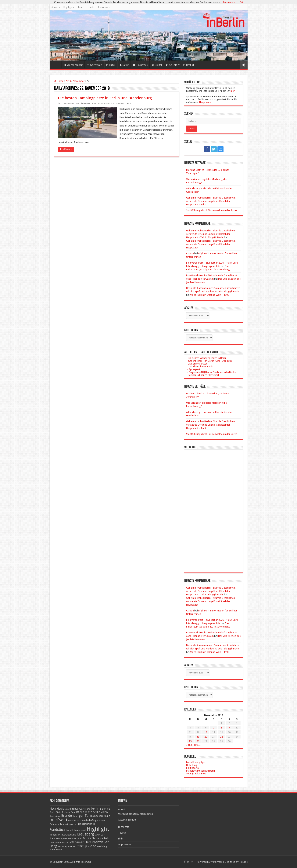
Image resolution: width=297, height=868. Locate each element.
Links (92, 7)
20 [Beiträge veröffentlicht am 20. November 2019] (206, 737)
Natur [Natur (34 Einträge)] (95, 838)
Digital (157, 65)
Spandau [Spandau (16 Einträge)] (72, 847)
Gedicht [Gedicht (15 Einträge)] (69, 830)
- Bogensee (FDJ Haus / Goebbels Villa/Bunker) (212, 372)
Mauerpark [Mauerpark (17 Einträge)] (62, 839)
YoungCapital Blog (196, 774)
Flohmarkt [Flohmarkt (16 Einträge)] (55, 824)
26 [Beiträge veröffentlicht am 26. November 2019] (198, 741)
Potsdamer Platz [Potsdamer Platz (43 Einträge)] (80, 842)
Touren (81, 7)
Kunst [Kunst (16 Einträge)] (97, 835)
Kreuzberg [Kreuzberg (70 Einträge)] (85, 834)
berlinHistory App (196, 762)
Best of (189, 65)
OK (241, 2)
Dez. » (197, 745)
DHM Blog (192, 765)
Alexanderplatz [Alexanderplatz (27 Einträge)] (58, 809)
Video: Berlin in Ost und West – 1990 (210, 295)
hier (233, 91)
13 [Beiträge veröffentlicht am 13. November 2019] (206, 732)
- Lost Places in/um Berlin (200, 367)
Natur (124, 65)
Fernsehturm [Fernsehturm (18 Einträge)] (75, 821)
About (55, 7)
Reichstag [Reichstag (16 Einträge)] (62, 847)
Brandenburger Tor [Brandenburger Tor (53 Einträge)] (75, 816)
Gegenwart (95, 65)
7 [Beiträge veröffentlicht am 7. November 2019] (214, 728)
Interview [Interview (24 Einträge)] (66, 835)
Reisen (87, 104)
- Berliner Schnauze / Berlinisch (203, 375)
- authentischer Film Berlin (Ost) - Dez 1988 (209, 361)
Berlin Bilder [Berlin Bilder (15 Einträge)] (56, 812)
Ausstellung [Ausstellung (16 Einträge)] (84, 809)
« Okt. (189, 745)
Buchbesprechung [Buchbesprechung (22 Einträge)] (100, 816)
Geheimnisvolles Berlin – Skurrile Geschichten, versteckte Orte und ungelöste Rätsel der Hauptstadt (211, 244)
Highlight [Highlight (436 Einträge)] (98, 829)
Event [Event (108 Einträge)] (62, 820)
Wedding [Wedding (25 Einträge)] (102, 846)
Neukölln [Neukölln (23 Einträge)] (105, 838)
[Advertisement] (214, 508)
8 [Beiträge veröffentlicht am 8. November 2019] (221, 728)
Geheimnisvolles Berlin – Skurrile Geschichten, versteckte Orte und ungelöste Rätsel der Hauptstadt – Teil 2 (211, 201)
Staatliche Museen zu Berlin (201, 771)
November (79, 81)
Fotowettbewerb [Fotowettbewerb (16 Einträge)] (68, 824)
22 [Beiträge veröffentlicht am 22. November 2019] (221, 737)
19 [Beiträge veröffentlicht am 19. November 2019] (198, 737)
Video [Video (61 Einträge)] (92, 846)
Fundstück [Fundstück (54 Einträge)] (57, 830)
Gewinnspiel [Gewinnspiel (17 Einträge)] (80, 830)
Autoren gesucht (127, 820)
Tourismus (140, 65)
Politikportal (193, 768)
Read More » (66, 149)
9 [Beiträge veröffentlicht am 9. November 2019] (229, 728)
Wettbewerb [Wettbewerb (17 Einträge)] (56, 849)
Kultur (111, 65)
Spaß (94, 104)
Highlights (69, 7)
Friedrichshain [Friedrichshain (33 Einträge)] (86, 824)
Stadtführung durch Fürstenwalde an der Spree (212, 210)
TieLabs (243, 862)
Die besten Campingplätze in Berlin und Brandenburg (105, 98)
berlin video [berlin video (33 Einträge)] (100, 812)
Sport (100, 104)
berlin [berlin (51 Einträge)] (95, 808)
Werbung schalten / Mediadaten (136, 814)
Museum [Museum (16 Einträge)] (78, 839)
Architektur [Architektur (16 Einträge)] (73, 809)
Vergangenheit (73, 65)
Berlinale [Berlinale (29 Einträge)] (105, 809)
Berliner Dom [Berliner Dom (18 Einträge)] (69, 812)
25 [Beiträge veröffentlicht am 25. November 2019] (190, 741)
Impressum (104, 7)
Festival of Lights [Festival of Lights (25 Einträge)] (91, 820)
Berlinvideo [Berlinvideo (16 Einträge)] (55, 816)
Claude (190, 253)
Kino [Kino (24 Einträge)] (74, 835)
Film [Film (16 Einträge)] (103, 821)
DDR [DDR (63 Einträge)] (53, 820)
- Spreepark (193, 369)
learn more (229, 2)
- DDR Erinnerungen (197, 364)
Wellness (120, 104)
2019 (68, 81)
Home (56, 64)
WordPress (216, 862)
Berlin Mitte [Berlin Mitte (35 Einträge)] (84, 812)
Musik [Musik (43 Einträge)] (87, 838)
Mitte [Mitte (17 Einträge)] (70, 839)
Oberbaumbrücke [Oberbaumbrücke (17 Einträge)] (59, 842)
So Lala (172, 65)
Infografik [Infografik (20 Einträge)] (55, 835)
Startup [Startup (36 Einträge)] (82, 846)
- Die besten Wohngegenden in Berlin (206, 358)
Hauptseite (205, 102)
